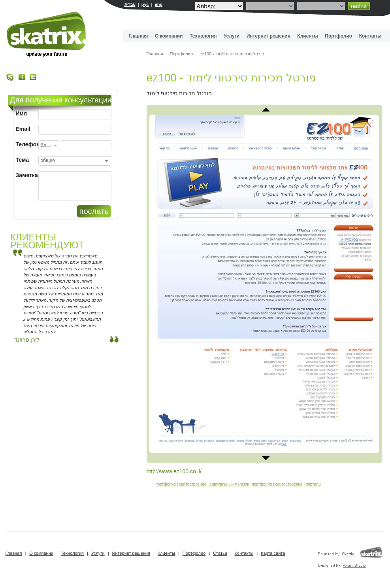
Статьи (220, 553)
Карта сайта (273, 553)
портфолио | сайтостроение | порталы (286, 484)
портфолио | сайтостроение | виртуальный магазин (203, 484)
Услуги (232, 36)
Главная (138, 36)
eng (159, 4)
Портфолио (338, 36)
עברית (130, 4)
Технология (203, 36)
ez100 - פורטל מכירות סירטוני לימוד (231, 78)
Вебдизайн (47, 34)
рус (145, 4)
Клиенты (307, 36)
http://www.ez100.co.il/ (174, 471)
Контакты (370, 36)
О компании (169, 36)
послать (94, 211)
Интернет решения (268, 36)
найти (359, 6)
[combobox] (49, 145)
